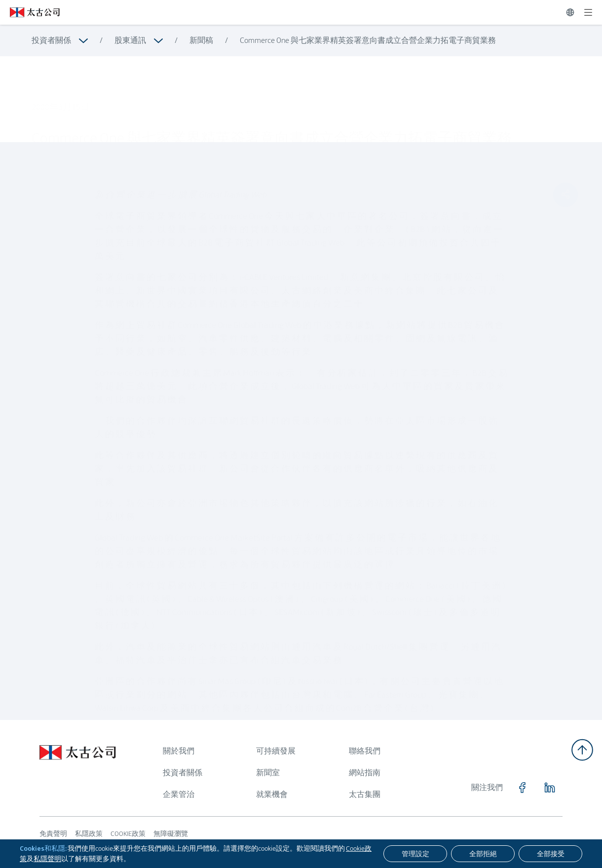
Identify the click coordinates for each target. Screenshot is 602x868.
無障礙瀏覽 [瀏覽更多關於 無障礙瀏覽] (171, 833)
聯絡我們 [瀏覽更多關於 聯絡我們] (365, 751)
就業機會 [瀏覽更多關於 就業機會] (272, 794)
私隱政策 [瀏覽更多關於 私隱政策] (89, 833)
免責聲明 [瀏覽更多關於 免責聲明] (53, 833)
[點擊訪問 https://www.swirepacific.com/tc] (30, 12)
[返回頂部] (582, 750)
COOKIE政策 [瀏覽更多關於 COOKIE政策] (128, 833)
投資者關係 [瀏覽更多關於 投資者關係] (51, 40)
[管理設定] (415, 854)
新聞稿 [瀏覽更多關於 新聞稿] (201, 40)
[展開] (588, 12)
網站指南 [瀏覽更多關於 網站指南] (365, 773)
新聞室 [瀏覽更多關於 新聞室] (268, 773)
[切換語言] (570, 12)
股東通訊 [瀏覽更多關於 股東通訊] (130, 40)
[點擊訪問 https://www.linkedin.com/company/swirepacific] (550, 788)
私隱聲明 (47, 859)
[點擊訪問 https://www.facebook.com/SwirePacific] (522, 788)
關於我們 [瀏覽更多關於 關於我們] (179, 751)
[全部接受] (550, 854)
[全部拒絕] (483, 854)
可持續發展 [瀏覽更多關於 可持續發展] (276, 751)
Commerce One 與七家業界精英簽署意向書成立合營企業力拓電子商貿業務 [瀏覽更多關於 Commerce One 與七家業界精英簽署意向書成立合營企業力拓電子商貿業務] (368, 40)
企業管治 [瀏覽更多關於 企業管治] (179, 794)
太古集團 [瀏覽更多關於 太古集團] (365, 794)
